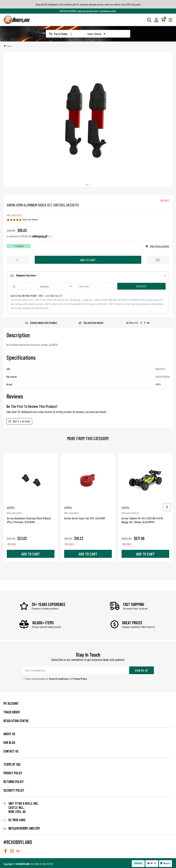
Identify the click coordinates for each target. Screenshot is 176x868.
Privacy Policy (80, 679)
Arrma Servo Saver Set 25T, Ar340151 (88, 513)
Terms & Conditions (59, 679)
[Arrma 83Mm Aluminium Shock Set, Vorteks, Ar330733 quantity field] (18, 260)
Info (50, 236)
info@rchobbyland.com (22, 828)
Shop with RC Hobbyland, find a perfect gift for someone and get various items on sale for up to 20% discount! (88, 4)
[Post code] (95, 286)
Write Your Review (30, 219)
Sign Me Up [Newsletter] (141, 670)
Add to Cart (88, 260)
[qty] (21, 286)
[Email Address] (75, 670)
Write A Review (19, 421)
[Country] (55, 286)
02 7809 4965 (14, 820)
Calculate (141, 286)
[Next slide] (167, 507)
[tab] (87, 185)
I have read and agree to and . (55, 679)
